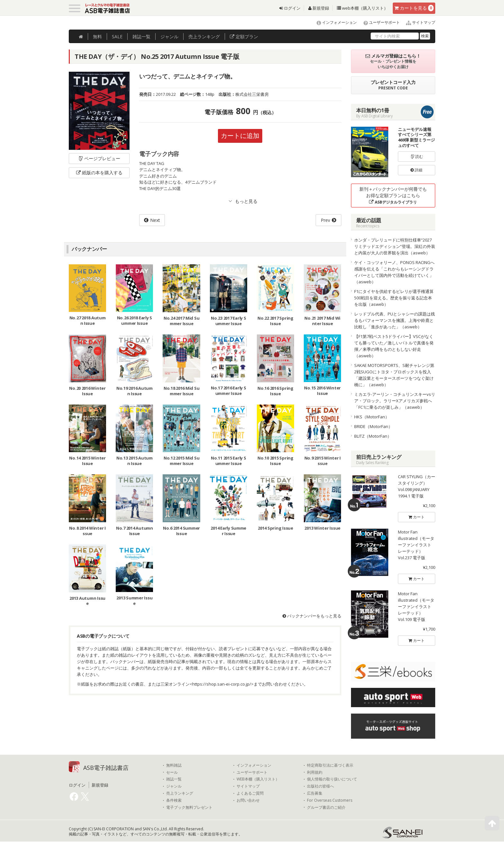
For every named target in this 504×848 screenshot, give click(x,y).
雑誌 (141, 36)
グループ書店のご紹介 (326, 807)
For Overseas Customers (330, 800)
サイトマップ (418, 22)
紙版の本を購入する (99, 173)
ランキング (204, 36)
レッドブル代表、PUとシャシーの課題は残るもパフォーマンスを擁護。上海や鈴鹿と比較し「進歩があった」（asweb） (395, 320)
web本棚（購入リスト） (362, 8)
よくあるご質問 (250, 793)
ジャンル (169, 36)
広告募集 (315, 793)
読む (417, 156)
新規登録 (319, 8)
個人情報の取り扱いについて (332, 779)
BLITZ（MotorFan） (373, 436)
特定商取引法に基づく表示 (330, 765)
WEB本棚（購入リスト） (258, 779)
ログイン (290, 8)
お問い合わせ (248, 800)
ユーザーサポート (379, 22)
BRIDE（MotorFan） (373, 426)
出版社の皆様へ (320, 786)
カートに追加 (240, 136)
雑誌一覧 (174, 779)
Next (155, 220)
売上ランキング (180, 793)
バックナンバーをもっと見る (312, 616)
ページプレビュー (99, 158)
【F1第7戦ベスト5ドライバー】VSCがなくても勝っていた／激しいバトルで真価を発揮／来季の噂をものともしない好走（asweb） (394, 346)
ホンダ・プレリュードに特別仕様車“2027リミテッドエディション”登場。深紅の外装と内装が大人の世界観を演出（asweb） (395, 246)
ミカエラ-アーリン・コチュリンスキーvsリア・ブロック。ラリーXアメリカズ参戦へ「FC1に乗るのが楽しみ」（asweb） (395, 401)
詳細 (416, 170)
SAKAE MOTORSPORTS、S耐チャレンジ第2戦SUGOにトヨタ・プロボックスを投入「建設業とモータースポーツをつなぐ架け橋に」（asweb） (394, 375)
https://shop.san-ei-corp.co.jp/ (222, 684)
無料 (97, 36)
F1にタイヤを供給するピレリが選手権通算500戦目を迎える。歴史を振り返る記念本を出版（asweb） (394, 298)
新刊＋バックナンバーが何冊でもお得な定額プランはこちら (393, 195)
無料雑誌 (174, 765)
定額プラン (244, 36)
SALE (117, 36)
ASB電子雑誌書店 (106, 768)
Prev (325, 220)
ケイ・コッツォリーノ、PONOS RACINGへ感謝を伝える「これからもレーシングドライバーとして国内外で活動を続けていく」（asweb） (394, 272)
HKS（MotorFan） (372, 417)
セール (172, 772)
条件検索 (174, 800)
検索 (425, 36)
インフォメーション (334, 22)
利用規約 (315, 772)
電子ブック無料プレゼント (189, 807)
